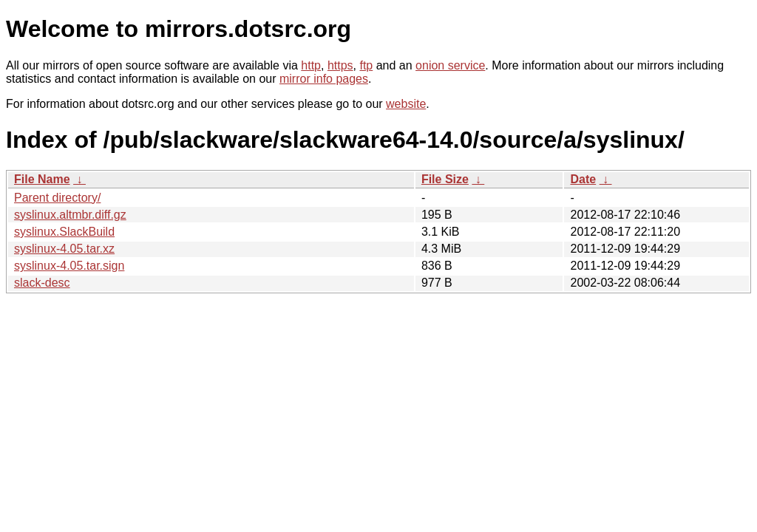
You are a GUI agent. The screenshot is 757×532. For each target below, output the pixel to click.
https (340, 65)
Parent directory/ (57, 198)
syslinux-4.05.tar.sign (69, 266)
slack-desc (42, 283)
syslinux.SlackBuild (64, 232)
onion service (450, 65)
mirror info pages (324, 79)
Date (583, 179)
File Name (42, 179)
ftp (366, 65)
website (406, 104)
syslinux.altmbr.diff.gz (70, 215)
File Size (445, 179)
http (311, 65)
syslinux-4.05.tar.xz (64, 249)
